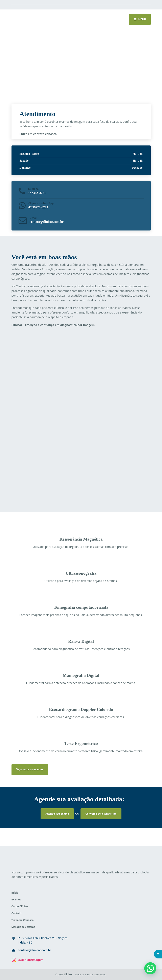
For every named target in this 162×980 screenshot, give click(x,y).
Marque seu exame (23, 927)
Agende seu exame (57, 814)
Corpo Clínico (20, 906)
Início (15, 893)
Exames (16, 900)
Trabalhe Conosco (23, 920)
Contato (17, 913)
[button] (150, 968)
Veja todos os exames (30, 769)
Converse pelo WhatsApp (101, 814)
